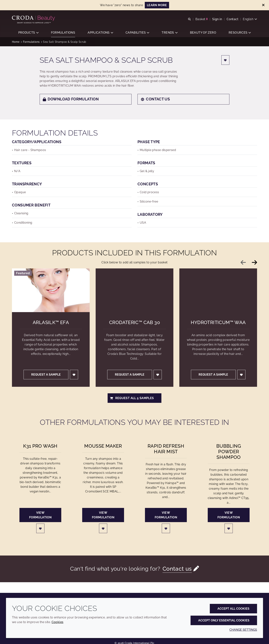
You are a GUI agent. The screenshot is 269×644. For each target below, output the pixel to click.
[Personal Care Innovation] (34, 18)
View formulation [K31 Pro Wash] (40, 515)
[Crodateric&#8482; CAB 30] (134, 291)
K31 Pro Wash (40, 446)
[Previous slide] (243, 263)
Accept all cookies (233, 609)
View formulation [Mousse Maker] (103, 515)
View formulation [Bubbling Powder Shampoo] (229, 515)
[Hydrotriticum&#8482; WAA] (218, 291)
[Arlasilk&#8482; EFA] (51, 291)
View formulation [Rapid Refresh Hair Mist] (166, 515)
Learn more (157, 5)
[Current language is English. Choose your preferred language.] (250, 19)
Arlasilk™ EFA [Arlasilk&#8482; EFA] (51, 323)
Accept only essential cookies (224, 620)
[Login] (225, 60)
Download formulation (71, 99)
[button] (28, 33)
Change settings (243, 630)
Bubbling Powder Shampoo (229, 452)
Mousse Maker (103, 446)
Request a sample (46, 375)
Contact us (155, 99)
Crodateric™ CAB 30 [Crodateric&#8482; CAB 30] (134, 323)
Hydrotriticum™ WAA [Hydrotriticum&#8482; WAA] (218, 323)
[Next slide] (254, 263)
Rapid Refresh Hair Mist (166, 449)
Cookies (58, 622)
